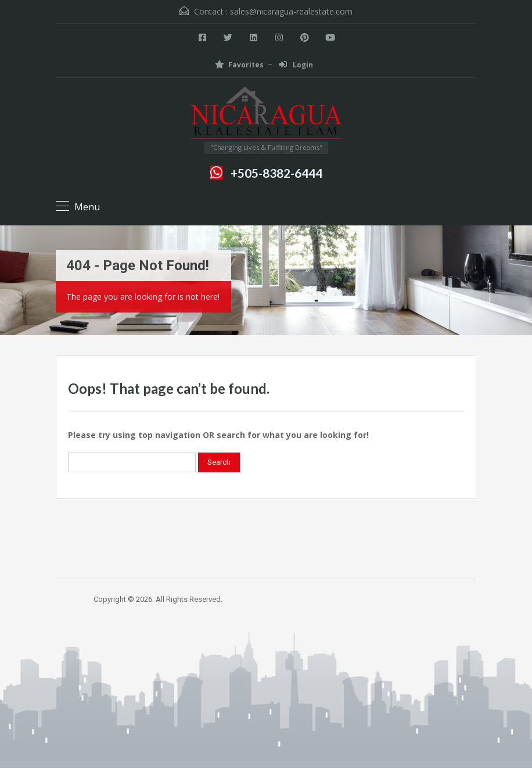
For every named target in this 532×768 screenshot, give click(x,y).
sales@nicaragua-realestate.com (291, 11)
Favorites (239, 65)
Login (296, 65)
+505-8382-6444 (276, 173)
